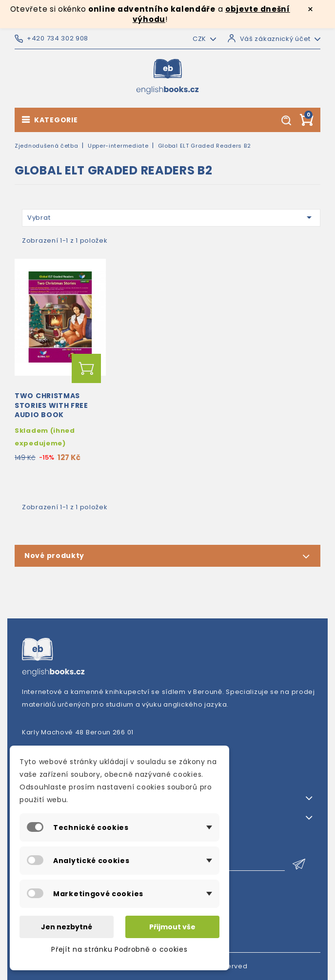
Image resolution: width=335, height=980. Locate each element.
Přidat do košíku (86, 368)
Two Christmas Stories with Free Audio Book (51, 405)
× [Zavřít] (310, 9)
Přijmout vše (172, 927)
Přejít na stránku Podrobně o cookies (119, 949)
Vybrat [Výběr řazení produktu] (171, 217)
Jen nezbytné (67, 927)
